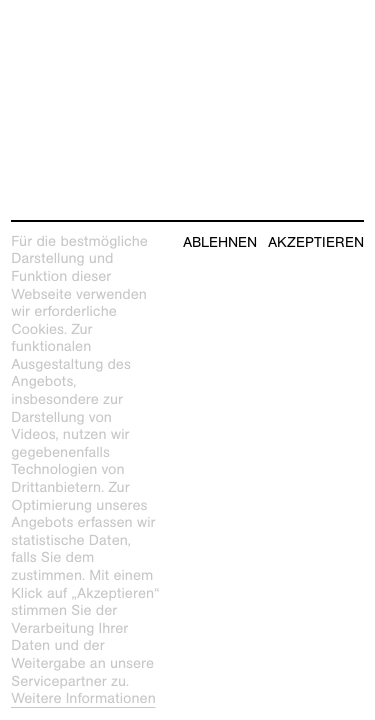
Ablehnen (220, 242)
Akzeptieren (316, 242)
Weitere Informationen (83, 699)
